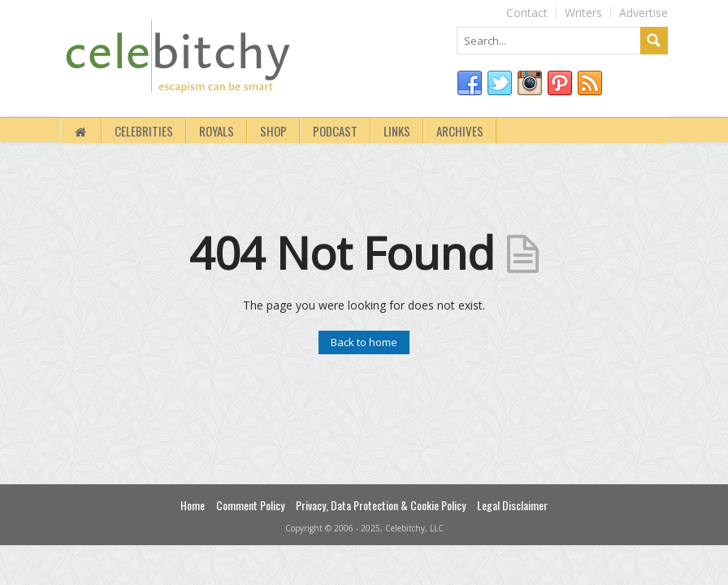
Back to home (364, 342)
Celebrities (144, 131)
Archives (460, 131)
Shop (273, 131)
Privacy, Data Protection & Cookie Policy (381, 505)
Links (397, 131)
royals (217, 131)
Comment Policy (250, 505)
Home (193, 505)
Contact (527, 13)
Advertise (643, 13)
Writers (583, 13)
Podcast (335, 131)
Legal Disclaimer (512, 505)
